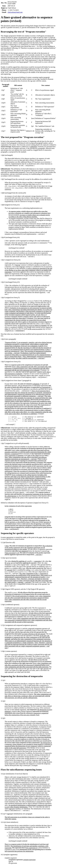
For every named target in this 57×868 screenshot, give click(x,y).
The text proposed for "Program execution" (23, 137)
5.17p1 (3, 628)
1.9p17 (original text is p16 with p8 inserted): (15, 445)
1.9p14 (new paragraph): (8, 339)
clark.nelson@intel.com (15, 12)
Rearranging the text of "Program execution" (24, 32)
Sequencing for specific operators (17, 536)
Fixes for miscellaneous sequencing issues (21, 772)
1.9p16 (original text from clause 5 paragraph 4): (16, 381)
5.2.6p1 (3, 560)
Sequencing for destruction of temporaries (22, 679)
